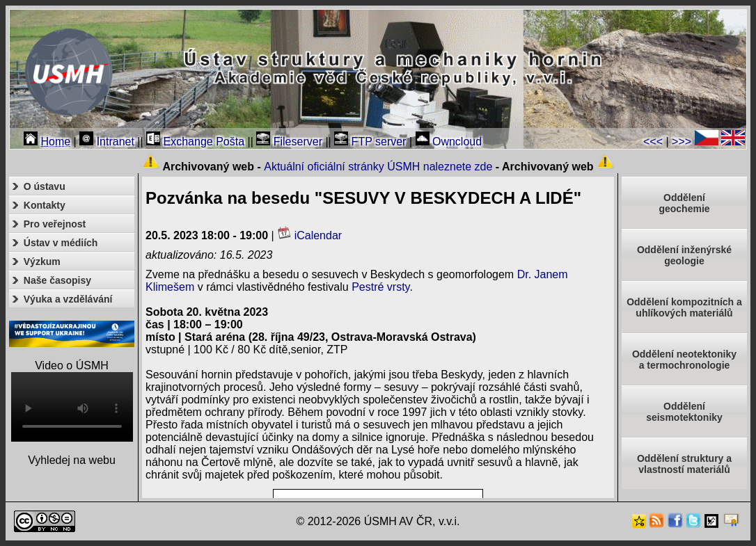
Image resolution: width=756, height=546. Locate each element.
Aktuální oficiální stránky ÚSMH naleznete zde (378, 167)
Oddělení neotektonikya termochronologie (684, 360)
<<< (653, 142)
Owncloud (449, 142)
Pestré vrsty (380, 287)
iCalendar (309, 235)
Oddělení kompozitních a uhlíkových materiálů (684, 307)
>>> (682, 142)
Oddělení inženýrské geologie (684, 255)
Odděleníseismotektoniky (684, 412)
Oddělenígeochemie (684, 203)
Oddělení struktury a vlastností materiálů (684, 464)
